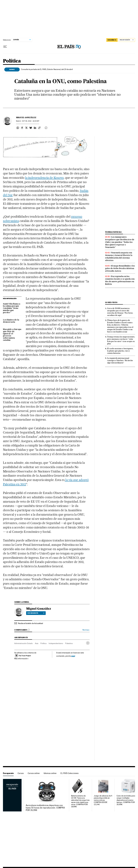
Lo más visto (111, 302)
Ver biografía (36, 613)
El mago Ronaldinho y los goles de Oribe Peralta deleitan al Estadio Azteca (120, 268)
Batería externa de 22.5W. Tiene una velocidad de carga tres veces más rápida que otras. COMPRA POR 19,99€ (80, 801)
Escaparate (8, 773)
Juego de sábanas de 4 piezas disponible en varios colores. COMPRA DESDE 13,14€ (103, 800)
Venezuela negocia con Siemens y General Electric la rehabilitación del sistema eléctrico (119, 257)
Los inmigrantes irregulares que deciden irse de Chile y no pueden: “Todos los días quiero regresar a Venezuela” (120, 242)
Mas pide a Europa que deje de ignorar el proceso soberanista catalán (12, 335)
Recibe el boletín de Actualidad (31, 623)
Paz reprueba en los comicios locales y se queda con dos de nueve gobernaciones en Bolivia (120, 280)
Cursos (21, 773)
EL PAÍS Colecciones (70, 773)
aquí (73, 656)
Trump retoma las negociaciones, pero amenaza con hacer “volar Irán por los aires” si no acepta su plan (121, 340)
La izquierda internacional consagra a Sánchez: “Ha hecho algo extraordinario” (120, 360)
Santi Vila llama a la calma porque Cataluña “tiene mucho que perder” (12, 308)
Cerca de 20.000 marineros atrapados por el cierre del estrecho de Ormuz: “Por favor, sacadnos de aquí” (120, 312)
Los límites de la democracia (11, 321)
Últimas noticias (113, 232)
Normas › (86, 630)
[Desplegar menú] (5, 47)
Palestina (69, 643)
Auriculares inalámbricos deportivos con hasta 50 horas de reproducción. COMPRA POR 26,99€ (45, 808)
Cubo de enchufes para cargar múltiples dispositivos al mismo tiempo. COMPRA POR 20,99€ (126, 800)
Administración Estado (24, 643)
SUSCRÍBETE (112, 40)
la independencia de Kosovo (44, 178)
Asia (37, 643)
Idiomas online (50, 773)
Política (12, 61)
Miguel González (26, 117)
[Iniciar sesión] (127, 40)
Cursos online (34, 773)
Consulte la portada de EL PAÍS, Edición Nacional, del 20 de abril (47, 69)
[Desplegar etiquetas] (88, 643)
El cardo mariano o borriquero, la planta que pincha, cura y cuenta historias (120, 351)
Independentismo (56, 643)
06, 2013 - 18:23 (31, 121)
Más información (22, 659)
